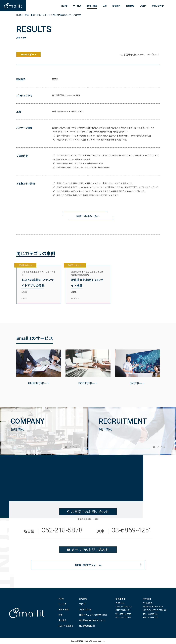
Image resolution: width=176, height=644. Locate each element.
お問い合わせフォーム (88, 571)
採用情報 (130, 6)
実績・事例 (92, 6)
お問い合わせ (158, 6)
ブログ (143, 6)
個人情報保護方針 (87, 626)
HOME (64, 6)
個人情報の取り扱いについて (92, 620)
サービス (77, 6)
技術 (105, 6)
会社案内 (116, 6)
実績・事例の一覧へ (88, 216)
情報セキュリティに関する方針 (93, 615)
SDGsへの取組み (66, 626)
